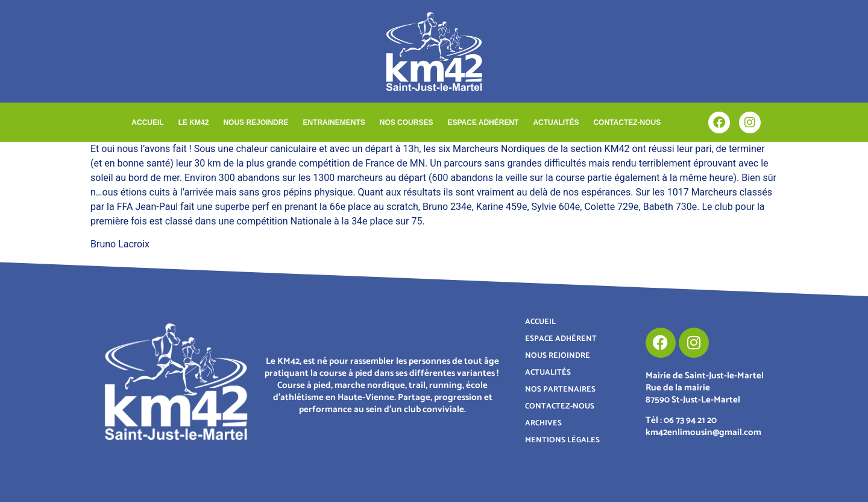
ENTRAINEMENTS (334, 122)
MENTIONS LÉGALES (562, 440)
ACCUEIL (147, 122)
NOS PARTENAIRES (560, 389)
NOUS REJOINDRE (256, 122)
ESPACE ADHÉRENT (483, 122)
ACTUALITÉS (556, 122)
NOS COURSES (407, 122)
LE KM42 (194, 122)
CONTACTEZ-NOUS (627, 122)
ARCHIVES (543, 423)
